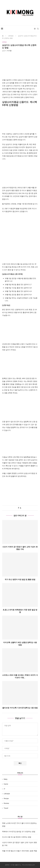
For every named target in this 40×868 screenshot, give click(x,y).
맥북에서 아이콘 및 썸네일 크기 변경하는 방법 (19, 832)
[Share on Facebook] (18, 508)
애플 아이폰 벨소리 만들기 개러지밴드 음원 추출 (19, 851)
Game (6, 784)
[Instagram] (35, 29)
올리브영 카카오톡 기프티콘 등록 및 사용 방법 (20, 708)
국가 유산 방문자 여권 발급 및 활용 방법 (20, 579)
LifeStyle (11, 36)
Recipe (6, 798)
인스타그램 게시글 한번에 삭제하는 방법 (17, 837)
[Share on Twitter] (20, 508)
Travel (6, 808)
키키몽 (9, 51)
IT (4, 789)
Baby (6, 779)
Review (6, 803)
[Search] (38, 29)
